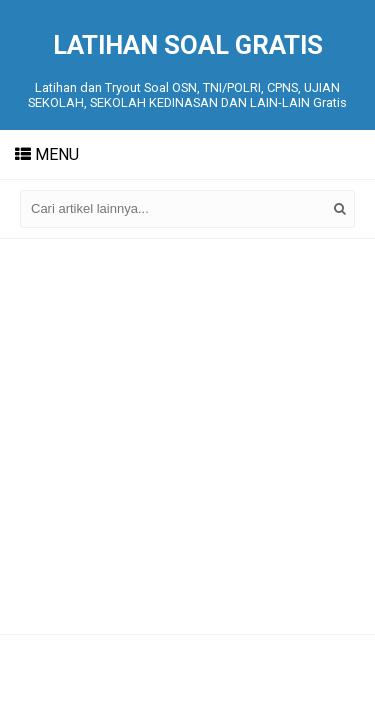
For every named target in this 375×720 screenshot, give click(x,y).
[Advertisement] (187, 436)
